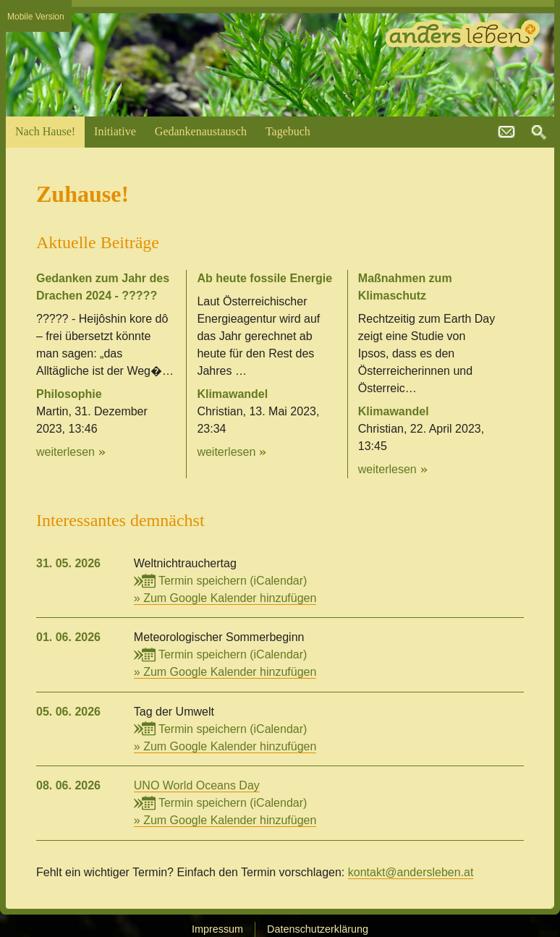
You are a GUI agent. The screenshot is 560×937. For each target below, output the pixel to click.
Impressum (217, 929)
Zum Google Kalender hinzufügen (230, 598)
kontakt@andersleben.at (506, 132)
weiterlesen (65, 452)
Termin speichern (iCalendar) (221, 581)
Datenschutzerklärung (318, 929)
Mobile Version (36, 17)
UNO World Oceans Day (197, 785)
